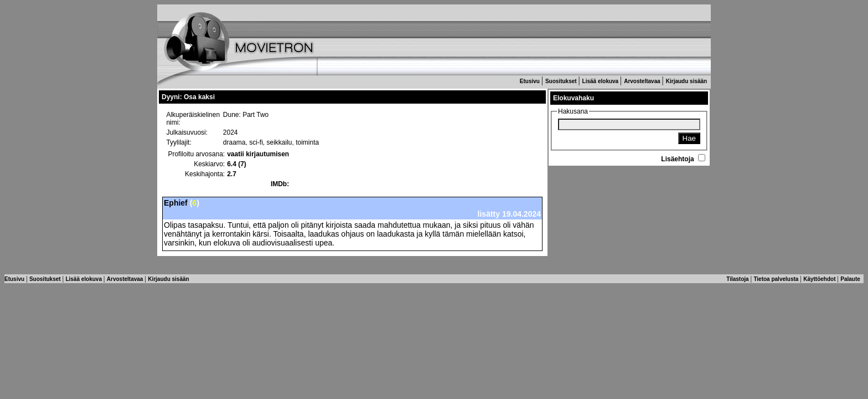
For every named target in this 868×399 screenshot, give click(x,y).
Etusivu (531, 81)
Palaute (851, 279)
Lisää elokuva (601, 81)
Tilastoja (738, 279)
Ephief (176, 203)
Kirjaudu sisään (687, 81)
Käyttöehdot (820, 279)
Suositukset (562, 81)
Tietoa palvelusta (777, 279)
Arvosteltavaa (643, 81)
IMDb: (280, 184)
